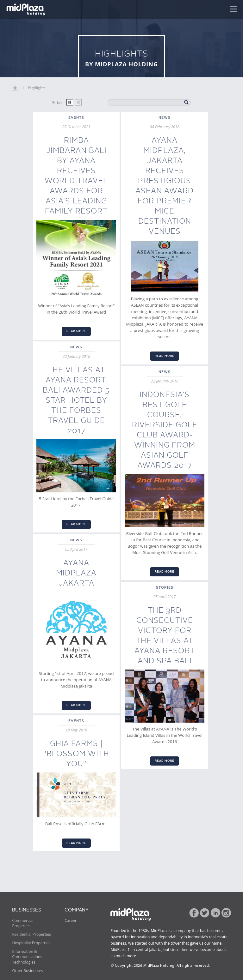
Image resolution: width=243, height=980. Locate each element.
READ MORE (76, 331)
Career (71, 920)
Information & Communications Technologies (27, 957)
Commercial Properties (23, 923)
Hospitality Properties (31, 943)
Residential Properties (31, 934)
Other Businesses (28, 971)
